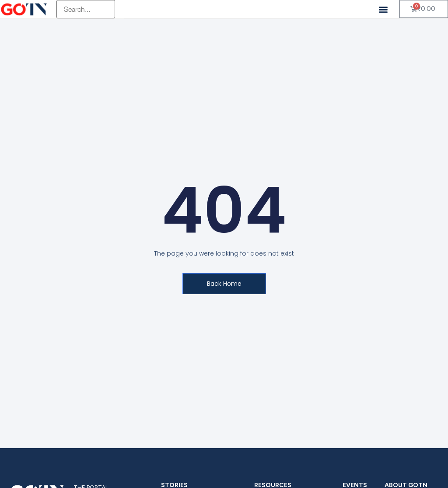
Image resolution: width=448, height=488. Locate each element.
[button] (383, 9)
